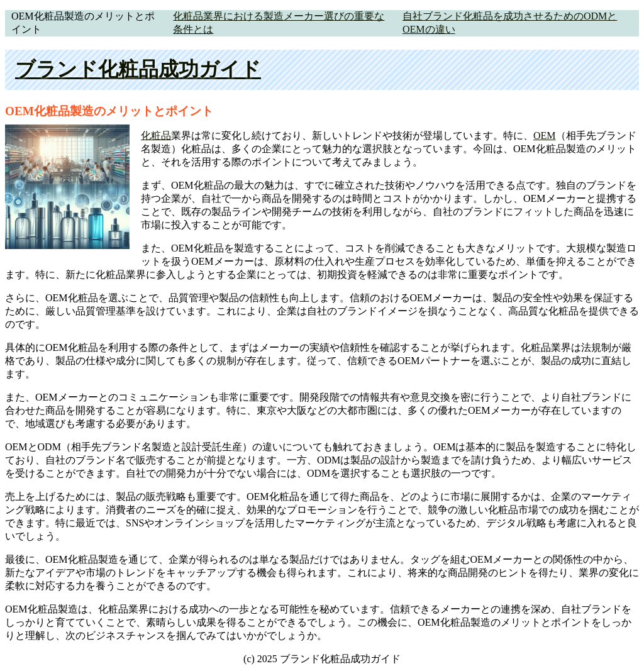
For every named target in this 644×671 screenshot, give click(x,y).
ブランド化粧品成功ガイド (138, 69)
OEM (545, 136)
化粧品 (156, 136)
